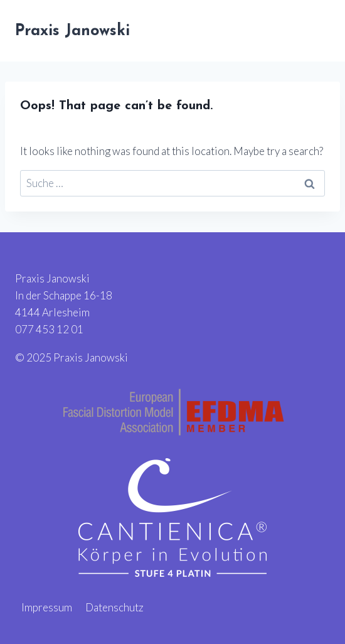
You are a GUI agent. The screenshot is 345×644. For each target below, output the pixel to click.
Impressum (47, 607)
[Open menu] (315, 30)
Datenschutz (114, 607)
